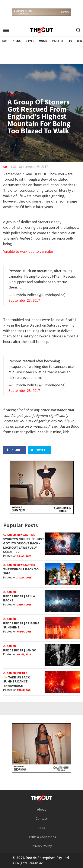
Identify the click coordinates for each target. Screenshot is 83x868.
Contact (42, 818)
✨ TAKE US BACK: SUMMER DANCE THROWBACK (17, 681)
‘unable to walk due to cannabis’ (29, 251)
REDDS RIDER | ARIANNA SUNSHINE (21, 625)
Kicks (17, 41)
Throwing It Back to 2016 (21, 571)
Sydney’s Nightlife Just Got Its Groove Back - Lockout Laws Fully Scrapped (24, 545)
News (21, 535)
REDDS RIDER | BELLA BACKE (19, 598)
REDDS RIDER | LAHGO (20, 650)
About (42, 809)
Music (43, 41)
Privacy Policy (42, 846)
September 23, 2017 (24, 300)
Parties (58, 41)
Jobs (41, 828)
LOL (14, 167)
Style (30, 41)
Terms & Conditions (41, 837)
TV (70, 41)
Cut (5, 41)
